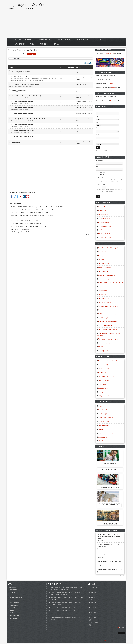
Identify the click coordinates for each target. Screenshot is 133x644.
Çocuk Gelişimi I (103, 271)
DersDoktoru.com (14, 603)
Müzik (101, 441)
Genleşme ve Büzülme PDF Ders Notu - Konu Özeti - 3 (109, 562)
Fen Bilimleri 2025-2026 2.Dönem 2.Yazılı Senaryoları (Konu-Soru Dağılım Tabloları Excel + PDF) (37, 207)
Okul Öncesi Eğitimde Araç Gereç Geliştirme (111, 283)
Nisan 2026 (94, 587)
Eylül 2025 (93, 618)
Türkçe (101, 256)
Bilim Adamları (98, 40)
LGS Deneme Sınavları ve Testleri (21, 71)
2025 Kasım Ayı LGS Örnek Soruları (21, 232)
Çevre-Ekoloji (103, 410)
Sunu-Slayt (102, 373)
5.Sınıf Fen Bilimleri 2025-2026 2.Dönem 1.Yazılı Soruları (26, 224)
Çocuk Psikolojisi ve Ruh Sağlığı (108, 329)
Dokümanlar (30, 40)
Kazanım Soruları (14, 600)
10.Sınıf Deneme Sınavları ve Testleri (24, 130)
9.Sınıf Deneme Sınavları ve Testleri (23, 125)
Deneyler (12, 610)
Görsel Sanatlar (103, 347)
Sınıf (97, 117)
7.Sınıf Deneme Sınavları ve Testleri (23, 113)
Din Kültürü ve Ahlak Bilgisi (107, 314)
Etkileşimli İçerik (104, 396)
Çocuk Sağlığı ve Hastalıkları (107, 275)
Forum (33, 44)
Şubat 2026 (94, 598)
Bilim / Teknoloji (104, 425)
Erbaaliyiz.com (14, 608)
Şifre (98, 166)
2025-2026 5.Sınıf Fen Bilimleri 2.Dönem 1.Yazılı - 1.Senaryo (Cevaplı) (30, 213)
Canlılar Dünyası (104, 422)
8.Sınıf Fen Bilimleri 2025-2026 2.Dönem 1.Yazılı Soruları (26, 218)
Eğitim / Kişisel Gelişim (106, 418)
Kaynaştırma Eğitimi (105, 302)
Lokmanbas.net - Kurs (16, 597)
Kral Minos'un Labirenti (110, 523)
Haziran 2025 (94, 623)
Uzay (101, 406)
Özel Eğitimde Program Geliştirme (108, 339)
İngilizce (102, 260)
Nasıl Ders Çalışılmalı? (110, 464)
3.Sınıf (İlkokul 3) (104, 218)
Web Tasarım (102, 414)
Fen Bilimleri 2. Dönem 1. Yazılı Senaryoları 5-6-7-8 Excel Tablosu (28, 226)
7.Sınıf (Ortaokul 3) (105, 234)
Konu (97, 135)
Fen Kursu (12, 592)
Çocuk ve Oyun (103, 279)
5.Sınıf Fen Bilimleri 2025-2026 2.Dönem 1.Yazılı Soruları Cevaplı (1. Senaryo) (32, 215)
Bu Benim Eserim (83, 40)
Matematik (102, 252)
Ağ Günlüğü (45, 44)
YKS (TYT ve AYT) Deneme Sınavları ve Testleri (25, 84)
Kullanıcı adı (100, 160)
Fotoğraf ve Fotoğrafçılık (106, 433)
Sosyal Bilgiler (103, 318)
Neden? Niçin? (103, 384)
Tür (97, 141)
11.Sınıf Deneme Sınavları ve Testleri (24, 136)
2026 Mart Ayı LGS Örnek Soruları (20, 229)
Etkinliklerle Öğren (15, 616)
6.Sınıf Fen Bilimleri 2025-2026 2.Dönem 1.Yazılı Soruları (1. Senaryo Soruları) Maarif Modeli (36, 210)
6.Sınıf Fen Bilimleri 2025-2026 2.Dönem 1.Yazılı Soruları (26, 221)
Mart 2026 (93, 592)
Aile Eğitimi (103, 295)
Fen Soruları (13, 595)
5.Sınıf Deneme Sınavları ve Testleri (23, 102)
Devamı (90, 235)
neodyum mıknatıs (109, 53)
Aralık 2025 (94, 608)
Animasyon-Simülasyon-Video (108, 361)
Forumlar (19, 58)
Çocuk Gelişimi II (104, 298)
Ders (97, 122)
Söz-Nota (12, 613)
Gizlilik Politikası (121, 639)
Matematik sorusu (102, 185)
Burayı (112, 79)
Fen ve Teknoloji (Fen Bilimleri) (108, 248)
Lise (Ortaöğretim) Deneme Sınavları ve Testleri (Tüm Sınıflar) (29, 119)
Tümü (123, 575)
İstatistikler (105, 641)
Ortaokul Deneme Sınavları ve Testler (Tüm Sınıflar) (26, 96)
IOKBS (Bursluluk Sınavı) (19, 90)
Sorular (102, 392)
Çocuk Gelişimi (104, 264)
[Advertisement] (66, 23)
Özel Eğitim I (103, 287)
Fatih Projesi (103, 437)
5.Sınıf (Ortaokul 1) (105, 226)
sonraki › (123, 627)
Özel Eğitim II (103, 310)
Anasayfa (18, 40)
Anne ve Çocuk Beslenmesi (106, 267)
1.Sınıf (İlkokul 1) (104, 211)
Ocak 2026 (93, 603)
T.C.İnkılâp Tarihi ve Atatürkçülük (108, 322)
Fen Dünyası (13, 587)
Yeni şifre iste (100, 174)
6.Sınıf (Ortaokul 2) (105, 230)
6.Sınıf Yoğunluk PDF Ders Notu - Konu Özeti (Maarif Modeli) (109, 546)
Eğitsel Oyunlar (104, 369)
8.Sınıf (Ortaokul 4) (105, 238)
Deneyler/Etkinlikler (65, 40)
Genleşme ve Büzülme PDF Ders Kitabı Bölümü (110, 570)
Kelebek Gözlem (14, 605)
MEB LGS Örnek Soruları (21, 77)
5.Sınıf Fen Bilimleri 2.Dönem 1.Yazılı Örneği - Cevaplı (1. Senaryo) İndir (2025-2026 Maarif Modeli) (109, 537)
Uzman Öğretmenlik (104, 351)
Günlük (101, 429)
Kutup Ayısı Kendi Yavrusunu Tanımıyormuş (110, 505)
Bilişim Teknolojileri (105, 343)
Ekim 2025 (93, 613)
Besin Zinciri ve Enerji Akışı (110, 470)
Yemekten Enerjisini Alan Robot (110, 487)
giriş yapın (31, 54)
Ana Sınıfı (102, 207)
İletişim (57, 44)
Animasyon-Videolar (46, 40)
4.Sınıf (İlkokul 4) (104, 222)
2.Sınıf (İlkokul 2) (104, 215)
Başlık (98, 110)
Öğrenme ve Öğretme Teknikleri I (108, 306)
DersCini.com (13, 618)
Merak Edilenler (20, 44)
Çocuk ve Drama (104, 291)
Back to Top (122, 633)
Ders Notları (103, 365)
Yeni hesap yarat (101, 172)
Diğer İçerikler (16, 143)
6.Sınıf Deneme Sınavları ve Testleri (23, 107)
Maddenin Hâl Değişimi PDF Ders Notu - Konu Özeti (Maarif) (110, 554)
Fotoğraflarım (13, 590)
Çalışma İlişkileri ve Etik (105, 326)
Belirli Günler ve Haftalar (106, 377)
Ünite (97, 128)
